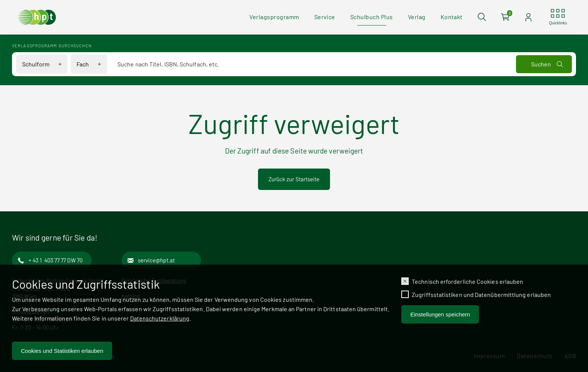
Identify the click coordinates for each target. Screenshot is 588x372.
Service (325, 17)
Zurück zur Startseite (294, 179)
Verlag (417, 17)
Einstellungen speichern (440, 316)
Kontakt (452, 17)
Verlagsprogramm (274, 17)
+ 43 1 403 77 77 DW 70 (55, 260)
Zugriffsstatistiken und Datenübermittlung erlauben (481, 296)
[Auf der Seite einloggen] (528, 17)
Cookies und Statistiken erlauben (62, 353)
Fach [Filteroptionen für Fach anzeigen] (83, 64)
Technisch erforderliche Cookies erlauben (467, 283)
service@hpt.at (156, 260)
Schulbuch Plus (372, 17)
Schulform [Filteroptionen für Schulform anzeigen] (36, 64)
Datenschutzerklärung (160, 320)
